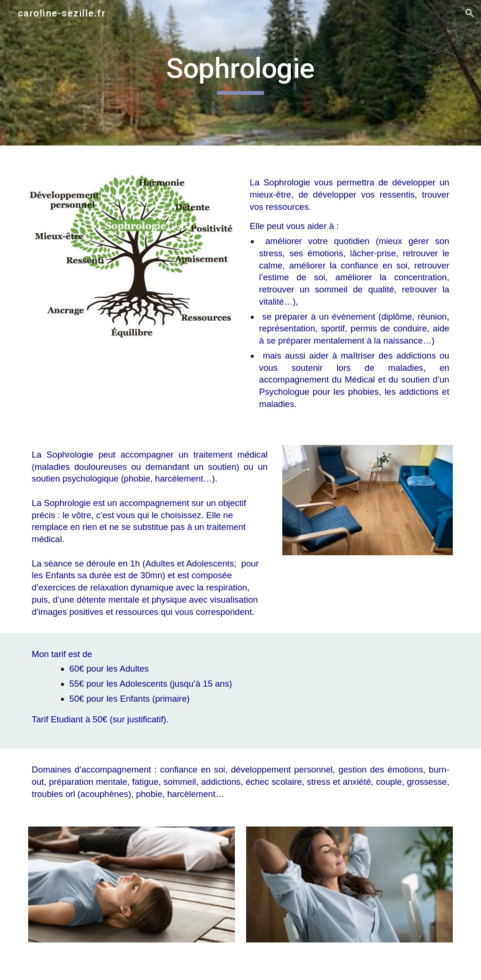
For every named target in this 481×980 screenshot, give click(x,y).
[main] (240, 73)
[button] (470, 13)
